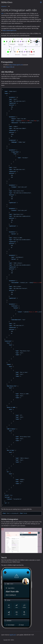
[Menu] (41, 2)
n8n (2, 13)
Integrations (4, 6)
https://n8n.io (10, 67)
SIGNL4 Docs (7, 2)
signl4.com (13, 635)
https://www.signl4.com (9, 30)
